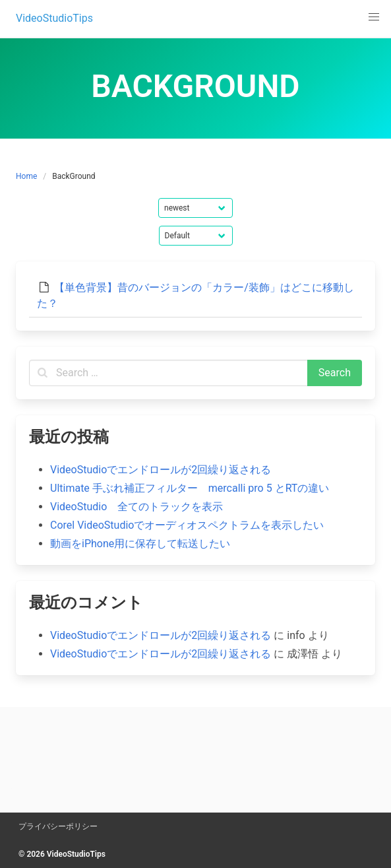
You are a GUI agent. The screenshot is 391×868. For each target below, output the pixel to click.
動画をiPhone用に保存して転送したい (140, 544)
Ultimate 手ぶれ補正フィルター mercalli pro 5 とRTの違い (190, 488)
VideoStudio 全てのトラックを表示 (136, 507)
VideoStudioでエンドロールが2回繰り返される (161, 470)
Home (26, 176)
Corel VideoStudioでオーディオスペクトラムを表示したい (187, 525)
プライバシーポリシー (58, 826)
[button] (374, 17)
